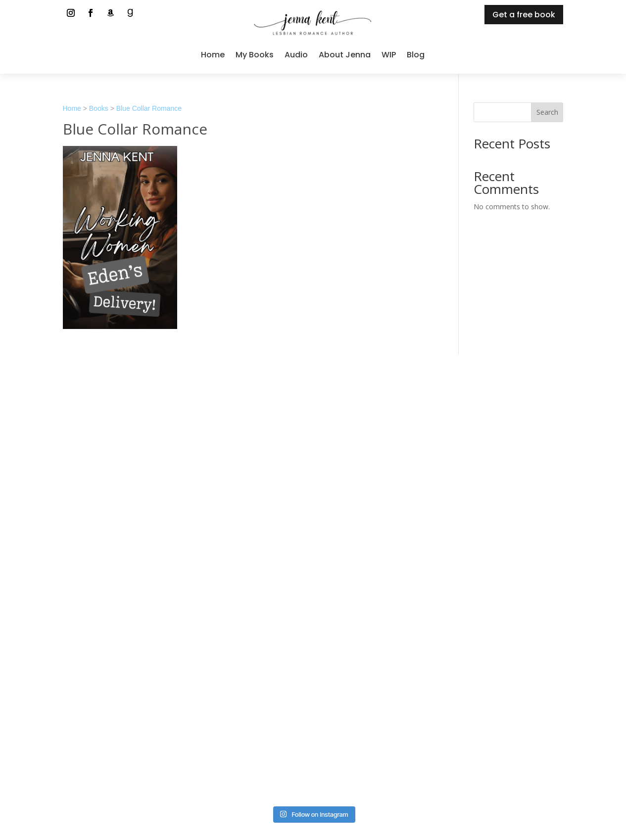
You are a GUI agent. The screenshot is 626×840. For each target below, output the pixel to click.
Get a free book (524, 15)
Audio (296, 55)
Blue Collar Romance (149, 108)
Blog (416, 55)
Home (213, 55)
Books (99, 108)
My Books (255, 55)
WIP (389, 55)
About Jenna (345, 55)
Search (547, 112)
